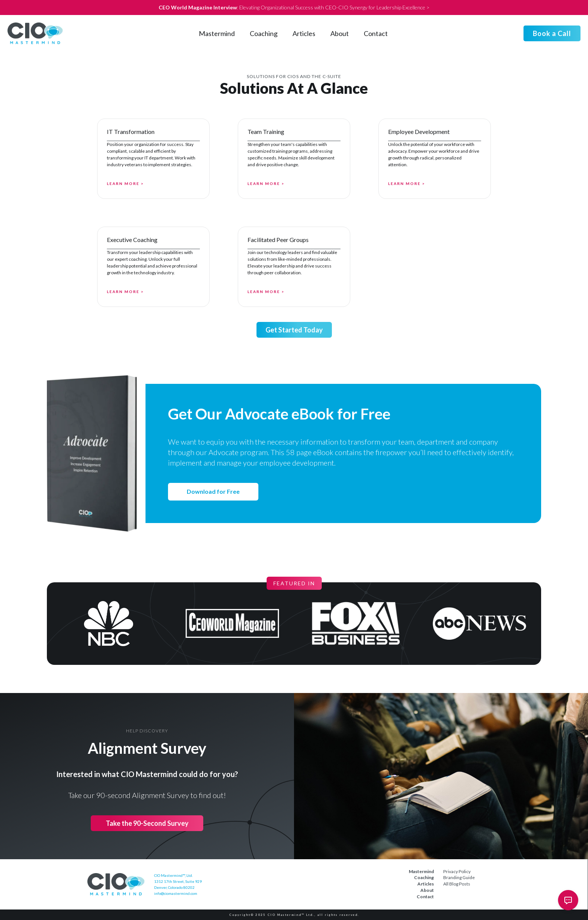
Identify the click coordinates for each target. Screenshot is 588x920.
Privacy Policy (457, 871)
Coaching (264, 33)
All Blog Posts (457, 884)
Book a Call (552, 33)
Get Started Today (294, 330)
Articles (304, 33)
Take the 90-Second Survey (147, 823)
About (340, 33)
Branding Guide (459, 877)
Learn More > (125, 183)
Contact (376, 33)
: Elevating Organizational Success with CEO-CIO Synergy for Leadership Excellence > (294, 7)
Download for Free (213, 491)
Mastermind (217, 33)
